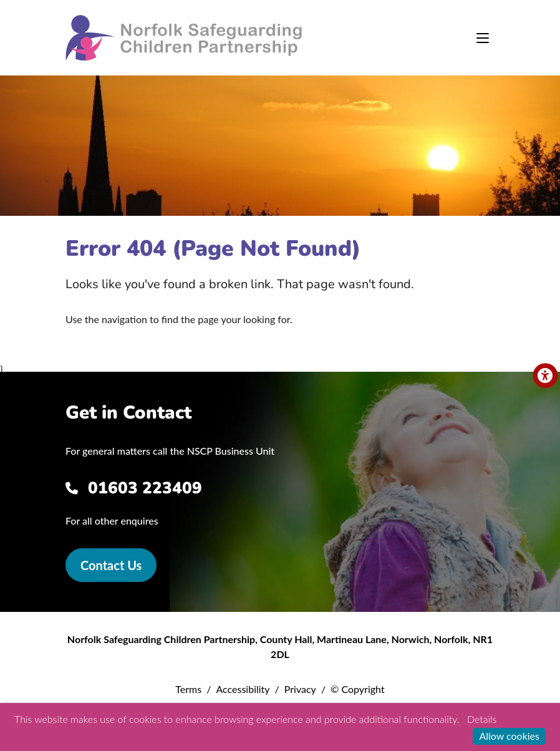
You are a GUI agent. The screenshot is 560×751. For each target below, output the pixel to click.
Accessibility (243, 689)
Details (482, 719)
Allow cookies (509, 736)
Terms (188, 689)
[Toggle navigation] (483, 38)
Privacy (300, 689)
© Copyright (358, 689)
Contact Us (111, 565)
